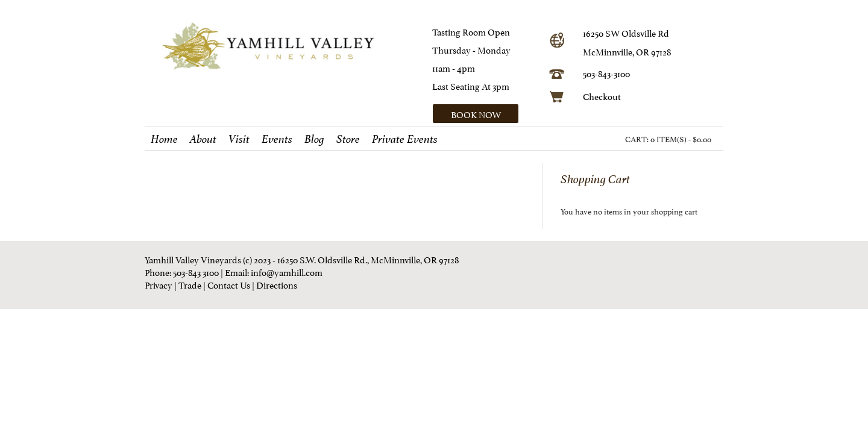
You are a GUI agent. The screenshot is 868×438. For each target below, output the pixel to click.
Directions (277, 284)
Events (277, 139)
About (203, 139)
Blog (314, 139)
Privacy (159, 284)
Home (164, 139)
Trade (190, 284)
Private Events (405, 139)
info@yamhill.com (287, 271)
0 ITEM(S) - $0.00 (681, 139)
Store (348, 139)
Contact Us (229, 284)
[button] (486, 114)
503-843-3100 (606, 73)
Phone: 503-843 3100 (182, 271)
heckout (605, 95)
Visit (239, 139)
